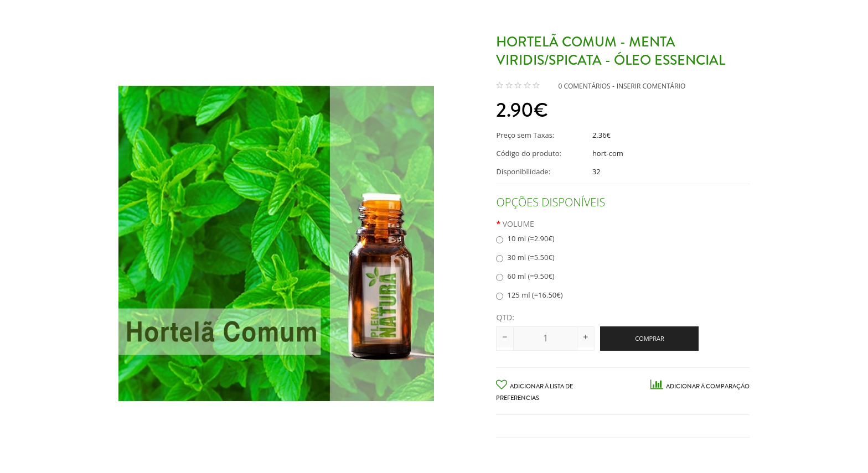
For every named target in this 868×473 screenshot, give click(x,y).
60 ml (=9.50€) (525, 276)
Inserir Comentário (651, 86)
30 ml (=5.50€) (525, 257)
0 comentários (584, 86)
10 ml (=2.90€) (525, 238)
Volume (518, 224)
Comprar (650, 338)
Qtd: (505, 317)
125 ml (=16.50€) (529, 295)
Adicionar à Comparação (700, 386)
